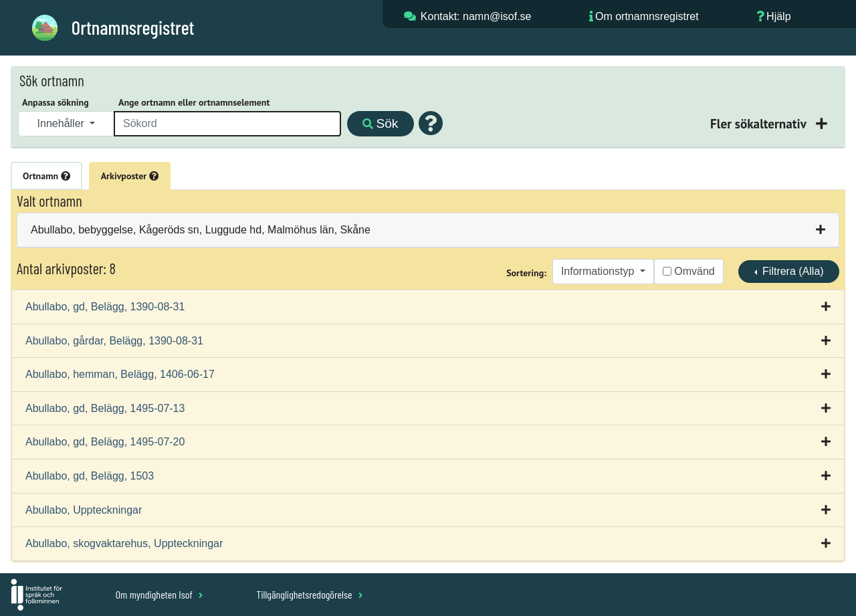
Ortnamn (46, 176)
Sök (380, 123)
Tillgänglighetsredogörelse (309, 594)
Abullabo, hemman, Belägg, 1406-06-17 (120, 374)
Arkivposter (130, 176)
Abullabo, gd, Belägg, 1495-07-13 (105, 408)
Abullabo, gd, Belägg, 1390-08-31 (105, 307)
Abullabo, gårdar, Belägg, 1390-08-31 (114, 341)
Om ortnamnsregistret (647, 16)
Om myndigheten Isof (159, 594)
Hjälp (778, 16)
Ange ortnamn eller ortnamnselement (194, 102)
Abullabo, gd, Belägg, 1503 (90, 476)
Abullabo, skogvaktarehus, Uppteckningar (124, 543)
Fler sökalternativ (760, 123)
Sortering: (526, 273)
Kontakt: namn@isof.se (476, 16)
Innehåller (63, 123)
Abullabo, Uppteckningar (84, 510)
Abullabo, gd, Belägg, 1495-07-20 (105, 442)
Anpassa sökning (56, 102)
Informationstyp (599, 271)
